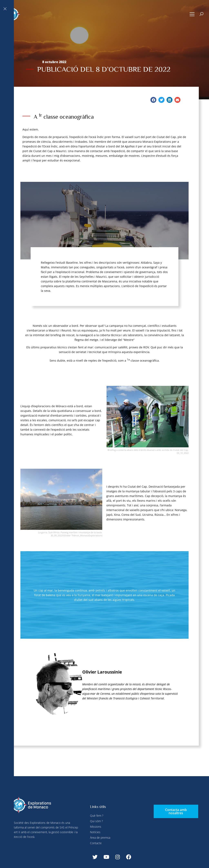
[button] (192, 14)
